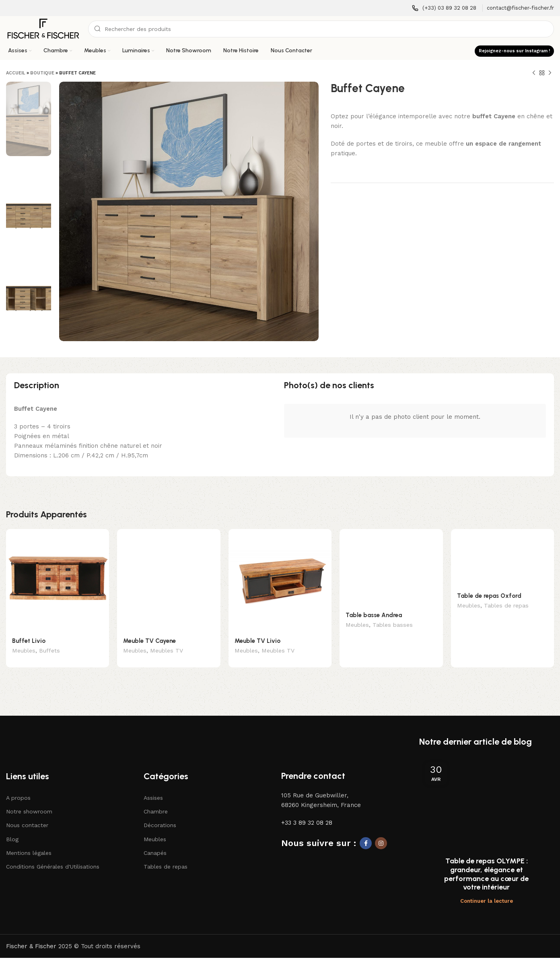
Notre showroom (29, 799)
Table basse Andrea (374, 615)
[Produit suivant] (550, 73)
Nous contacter (27, 813)
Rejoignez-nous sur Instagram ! (514, 51)
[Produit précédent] (534, 73)
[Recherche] (321, 29)
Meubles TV (167, 651)
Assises (153, 786)
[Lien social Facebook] (366, 831)
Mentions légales (29, 841)
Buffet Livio (29, 641)
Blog (12, 827)
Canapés (155, 841)
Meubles (24, 651)
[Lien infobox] (444, 8)
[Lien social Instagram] (381, 831)
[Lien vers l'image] (43, 729)
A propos (18, 786)
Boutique (42, 73)
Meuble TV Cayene (149, 641)
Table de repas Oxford (489, 596)
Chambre (156, 799)
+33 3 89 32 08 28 (307, 811)
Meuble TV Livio (257, 641)
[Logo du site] (43, 29)
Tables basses (393, 626)
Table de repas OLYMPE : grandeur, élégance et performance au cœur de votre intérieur (486, 862)
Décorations (160, 813)
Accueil (16, 73)
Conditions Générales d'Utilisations (53, 854)
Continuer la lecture (487, 889)
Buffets (49, 651)
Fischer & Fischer (31, 934)
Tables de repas (506, 606)
